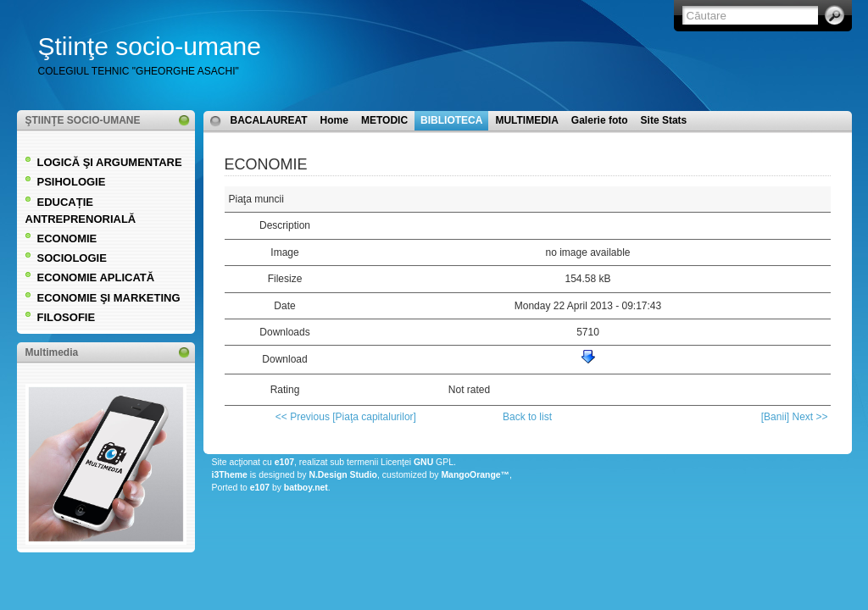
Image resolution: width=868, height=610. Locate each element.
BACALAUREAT (269, 120)
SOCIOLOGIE (72, 258)
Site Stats (664, 120)
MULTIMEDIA (526, 120)
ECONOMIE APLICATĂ (96, 277)
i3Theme (230, 475)
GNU (423, 462)
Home (334, 120)
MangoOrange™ (475, 475)
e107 (284, 462)
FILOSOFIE (67, 317)
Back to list (527, 417)
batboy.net (306, 488)
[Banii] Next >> (795, 417)
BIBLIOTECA (451, 120)
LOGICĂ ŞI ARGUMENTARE (110, 162)
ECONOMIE (67, 238)
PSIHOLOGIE (72, 182)
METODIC (384, 120)
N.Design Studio (343, 475)
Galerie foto (600, 120)
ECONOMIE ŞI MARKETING (109, 298)
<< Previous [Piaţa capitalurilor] (346, 417)
